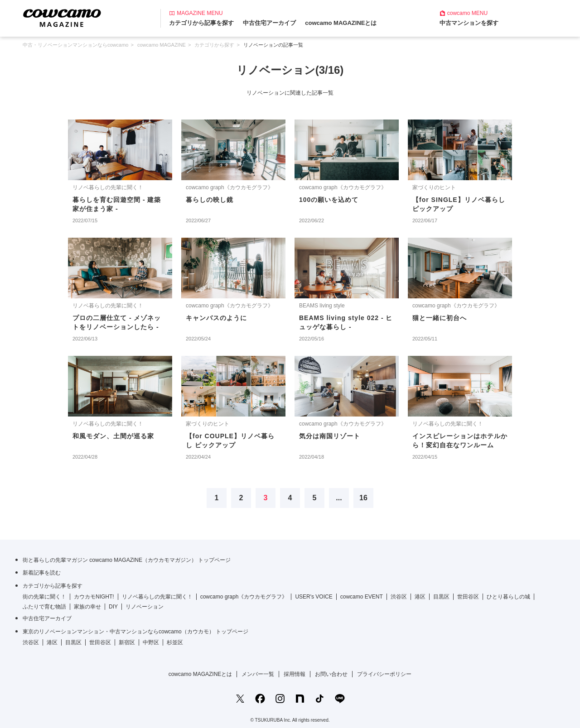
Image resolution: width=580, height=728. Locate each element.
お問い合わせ (331, 674)
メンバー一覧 (258, 674)
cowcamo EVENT (362, 597)
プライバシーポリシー (384, 674)
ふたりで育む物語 (44, 607)
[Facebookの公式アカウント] (260, 699)
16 (363, 498)
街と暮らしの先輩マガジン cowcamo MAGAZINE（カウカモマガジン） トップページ (127, 560)
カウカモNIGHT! (94, 597)
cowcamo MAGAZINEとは (341, 23)
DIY (113, 607)
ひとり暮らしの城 (508, 597)
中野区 (151, 642)
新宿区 (127, 642)
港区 (420, 597)
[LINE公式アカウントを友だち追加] (340, 699)
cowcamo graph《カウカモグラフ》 (244, 597)
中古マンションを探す (469, 23)
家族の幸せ (87, 607)
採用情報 (295, 674)
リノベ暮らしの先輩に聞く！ (157, 597)
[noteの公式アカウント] (300, 699)
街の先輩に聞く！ (44, 597)
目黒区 (441, 597)
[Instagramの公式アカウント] (280, 699)
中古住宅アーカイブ (269, 23)
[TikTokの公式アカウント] (320, 699)
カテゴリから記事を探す (201, 23)
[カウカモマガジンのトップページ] (62, 17)
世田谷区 (468, 597)
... (339, 498)
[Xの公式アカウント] (240, 699)
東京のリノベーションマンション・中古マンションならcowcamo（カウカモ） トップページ (135, 632)
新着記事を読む (42, 573)
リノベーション (145, 607)
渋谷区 (399, 597)
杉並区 (175, 642)
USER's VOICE (314, 597)
